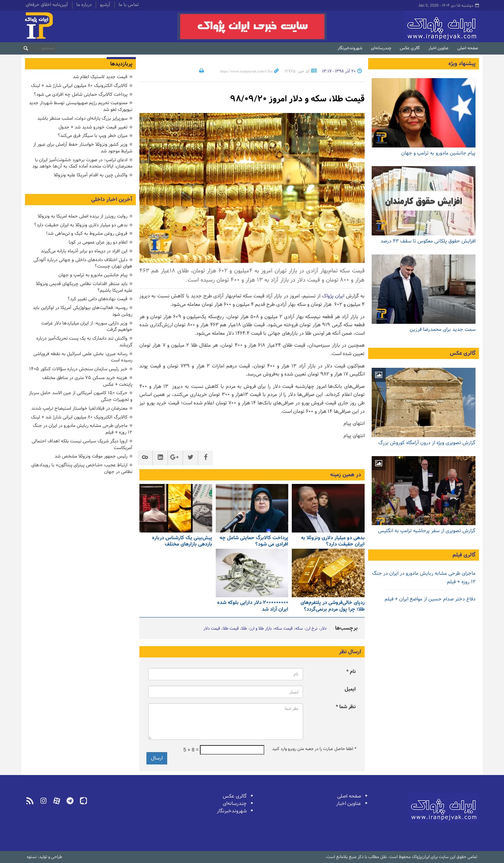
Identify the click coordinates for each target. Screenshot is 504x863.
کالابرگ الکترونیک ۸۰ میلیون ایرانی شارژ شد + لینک (79, 86)
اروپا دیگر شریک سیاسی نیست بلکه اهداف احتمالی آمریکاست (82, 445)
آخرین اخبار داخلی (112, 200)
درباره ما (84, 5)
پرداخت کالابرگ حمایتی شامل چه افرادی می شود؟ (254, 541)
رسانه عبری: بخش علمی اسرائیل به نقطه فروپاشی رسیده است (83, 357)
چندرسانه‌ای (381, 48)
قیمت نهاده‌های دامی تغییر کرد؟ (97, 299)
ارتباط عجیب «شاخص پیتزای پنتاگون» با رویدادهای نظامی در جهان (82, 468)
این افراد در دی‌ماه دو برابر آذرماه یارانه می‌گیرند (84, 251)
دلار (323, 629)
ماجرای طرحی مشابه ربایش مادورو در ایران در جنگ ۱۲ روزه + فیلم (83, 429)
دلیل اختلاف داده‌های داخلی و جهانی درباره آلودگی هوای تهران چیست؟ (83, 263)
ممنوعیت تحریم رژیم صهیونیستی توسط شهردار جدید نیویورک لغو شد (81, 106)
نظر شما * (346, 707)
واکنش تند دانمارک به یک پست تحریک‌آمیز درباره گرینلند (84, 342)
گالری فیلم (464, 555)
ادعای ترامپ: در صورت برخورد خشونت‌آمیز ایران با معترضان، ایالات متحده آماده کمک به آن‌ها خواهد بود (82, 163)
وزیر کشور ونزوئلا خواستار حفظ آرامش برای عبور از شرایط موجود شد (83, 148)
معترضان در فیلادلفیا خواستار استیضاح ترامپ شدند (79, 408)
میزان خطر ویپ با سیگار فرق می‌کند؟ (93, 136)
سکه (299, 629)
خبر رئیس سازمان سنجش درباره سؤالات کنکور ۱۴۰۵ (78, 369)
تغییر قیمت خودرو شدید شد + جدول (93, 127)
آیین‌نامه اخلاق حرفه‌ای (47, 5)
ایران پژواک (333, 296)
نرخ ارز (312, 629)
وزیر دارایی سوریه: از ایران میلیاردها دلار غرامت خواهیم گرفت (87, 327)
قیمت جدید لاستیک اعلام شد (100, 77)
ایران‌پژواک (405, 26)
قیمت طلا (231, 629)
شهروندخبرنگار (350, 48)
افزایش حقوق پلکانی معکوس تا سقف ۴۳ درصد (428, 241)
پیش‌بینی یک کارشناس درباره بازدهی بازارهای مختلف (182, 541)
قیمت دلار (212, 629)
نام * (351, 672)
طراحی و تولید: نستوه (45, 857)
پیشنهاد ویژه (462, 64)
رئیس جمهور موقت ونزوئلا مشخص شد (91, 456)
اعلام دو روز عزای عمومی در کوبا (98, 242)
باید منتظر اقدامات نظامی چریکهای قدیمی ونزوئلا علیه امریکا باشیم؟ (84, 287)
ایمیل (350, 689)
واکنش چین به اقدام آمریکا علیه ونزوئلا (91, 175)
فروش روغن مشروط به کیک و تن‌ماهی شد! (87, 234)
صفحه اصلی (468, 48)
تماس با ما (129, 5)
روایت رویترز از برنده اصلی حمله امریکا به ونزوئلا (83, 216)
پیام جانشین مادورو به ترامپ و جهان (438, 153)
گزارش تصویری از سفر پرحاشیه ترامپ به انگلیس (427, 531)
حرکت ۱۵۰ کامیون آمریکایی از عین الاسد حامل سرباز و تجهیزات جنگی (81, 396)
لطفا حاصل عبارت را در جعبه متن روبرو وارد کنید (314, 749)
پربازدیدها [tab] (121, 64)
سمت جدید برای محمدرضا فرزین (443, 330)
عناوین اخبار (439, 48)
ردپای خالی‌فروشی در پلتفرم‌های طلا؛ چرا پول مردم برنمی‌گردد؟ (333, 606)
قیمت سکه (283, 629)
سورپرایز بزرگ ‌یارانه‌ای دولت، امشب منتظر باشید (82, 118)
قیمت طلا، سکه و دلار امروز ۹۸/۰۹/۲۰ (297, 99)
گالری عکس (410, 48)
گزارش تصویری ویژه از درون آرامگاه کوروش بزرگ (427, 443)
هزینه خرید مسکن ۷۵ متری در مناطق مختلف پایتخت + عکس (87, 381)
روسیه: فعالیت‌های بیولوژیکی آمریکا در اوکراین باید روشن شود (83, 311)
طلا (244, 629)
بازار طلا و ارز (261, 629)
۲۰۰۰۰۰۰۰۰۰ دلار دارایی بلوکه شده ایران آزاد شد (253, 606)
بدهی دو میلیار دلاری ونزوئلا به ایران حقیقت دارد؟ (333, 541)
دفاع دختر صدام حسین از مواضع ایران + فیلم (430, 599)
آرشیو (105, 5)
